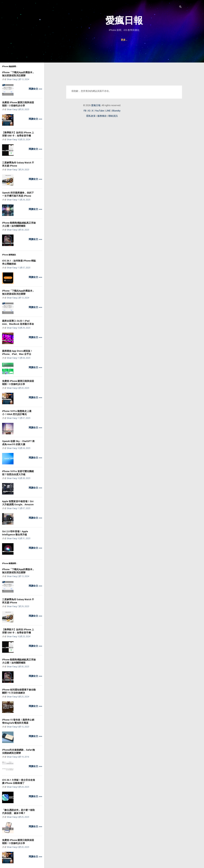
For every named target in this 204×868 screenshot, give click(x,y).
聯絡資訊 (152, 40)
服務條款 (102, 116)
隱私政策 (91, 116)
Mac (116, 40)
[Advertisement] (124, 65)
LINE (108, 111)
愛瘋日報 (124, 21)
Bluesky (116, 111)
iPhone (95, 40)
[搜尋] (180, 7)
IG (89, 111)
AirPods (127, 40)
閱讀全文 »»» (35, 89)
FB (85, 111)
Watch (139, 40)
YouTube (100, 111)
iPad (106, 40)
